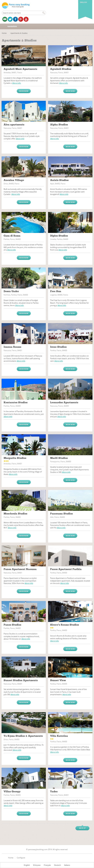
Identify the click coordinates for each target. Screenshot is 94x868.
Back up (82, 828)
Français (47, 865)
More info (16, 83)
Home (4, 33)
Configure (21, 858)
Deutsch (58, 865)
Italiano (67, 865)
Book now (24, 91)
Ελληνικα (37, 865)
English (83, 2)
